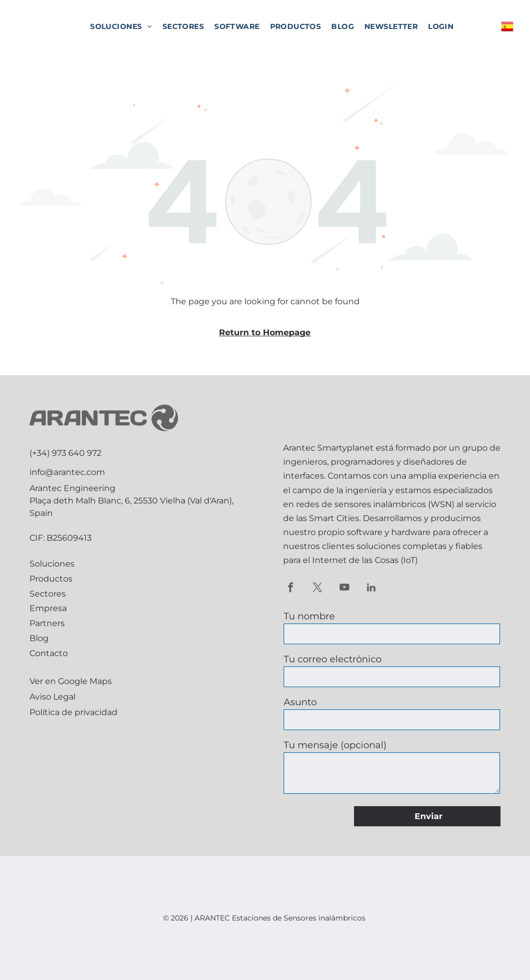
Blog (39, 638)
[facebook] (291, 589)
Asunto (300, 702)
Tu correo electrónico (333, 659)
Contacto (49, 653)
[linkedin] (371, 589)
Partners (47, 623)
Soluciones (52, 564)
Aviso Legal (53, 697)
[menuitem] (121, 26)
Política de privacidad (73, 712)
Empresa (48, 608)
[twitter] (318, 589)
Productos (51, 579)
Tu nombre (309, 616)
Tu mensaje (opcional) (335, 745)
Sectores (48, 594)
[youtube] (344, 589)
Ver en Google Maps (71, 681)
